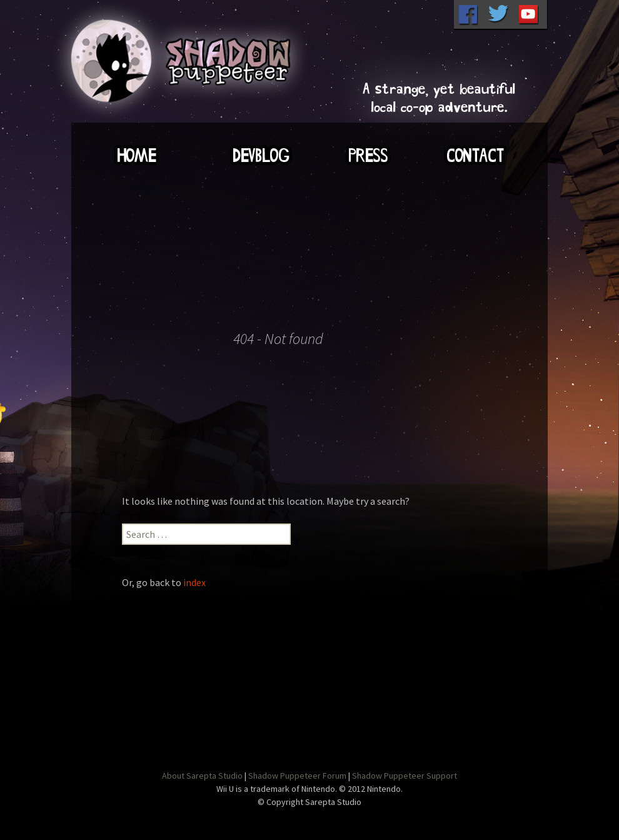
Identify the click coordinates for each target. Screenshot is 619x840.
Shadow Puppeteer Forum (297, 776)
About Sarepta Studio (202, 776)
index (194, 582)
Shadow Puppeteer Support (405, 776)
